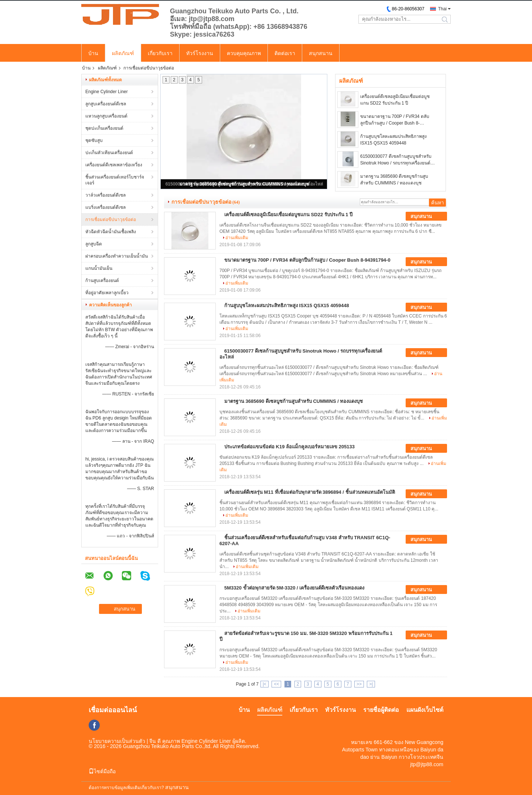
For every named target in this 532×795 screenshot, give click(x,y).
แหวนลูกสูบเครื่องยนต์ (106, 116)
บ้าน (93, 53)
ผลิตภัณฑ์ (123, 53)
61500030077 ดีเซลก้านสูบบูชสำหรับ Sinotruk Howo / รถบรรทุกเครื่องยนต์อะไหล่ (396, 160)
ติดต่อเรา (285, 53)
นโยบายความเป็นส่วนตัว (117, 741)
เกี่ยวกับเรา (160, 53)
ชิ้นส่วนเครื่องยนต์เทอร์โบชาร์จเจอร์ (115, 180)
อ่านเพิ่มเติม (237, 238)
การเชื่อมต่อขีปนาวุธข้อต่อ (111, 220)
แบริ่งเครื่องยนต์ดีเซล (105, 207)
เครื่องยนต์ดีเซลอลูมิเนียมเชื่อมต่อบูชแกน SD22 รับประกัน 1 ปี (395, 100)
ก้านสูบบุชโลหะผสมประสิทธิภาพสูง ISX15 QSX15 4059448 (393, 140)
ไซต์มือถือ (102, 771)
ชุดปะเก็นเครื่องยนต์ (104, 128)
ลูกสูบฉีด (94, 244)
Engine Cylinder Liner (107, 92)
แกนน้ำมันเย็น (99, 268)
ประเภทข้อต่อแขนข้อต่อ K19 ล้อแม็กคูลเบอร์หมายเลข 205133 (289, 447)
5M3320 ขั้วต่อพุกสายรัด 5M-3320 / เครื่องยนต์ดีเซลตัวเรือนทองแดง (294, 588)
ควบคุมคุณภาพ (244, 53)
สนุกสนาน (321, 53)
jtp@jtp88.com (427, 764)
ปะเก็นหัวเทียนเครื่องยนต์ (109, 153)
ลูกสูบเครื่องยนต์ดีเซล (106, 104)
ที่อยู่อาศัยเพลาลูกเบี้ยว (107, 293)
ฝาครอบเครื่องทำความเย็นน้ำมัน (117, 256)
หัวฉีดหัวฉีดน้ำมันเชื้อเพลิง (111, 232)
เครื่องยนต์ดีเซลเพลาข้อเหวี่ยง (114, 165)
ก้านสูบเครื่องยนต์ (102, 281)
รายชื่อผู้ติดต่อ (381, 710)
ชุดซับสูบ (94, 140)
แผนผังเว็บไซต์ (425, 710)
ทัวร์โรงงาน (200, 53)
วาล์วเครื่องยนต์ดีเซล (105, 195)
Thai (442, 9)
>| (371, 684)
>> (359, 684)
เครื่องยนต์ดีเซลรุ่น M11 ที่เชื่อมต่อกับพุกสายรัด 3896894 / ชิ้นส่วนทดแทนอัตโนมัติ (310, 492)
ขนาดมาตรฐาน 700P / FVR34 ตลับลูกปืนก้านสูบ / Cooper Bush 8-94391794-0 (395, 120)
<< (276, 684)
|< (265, 684)
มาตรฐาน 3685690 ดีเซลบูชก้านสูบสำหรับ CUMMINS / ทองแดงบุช (244, 184)
